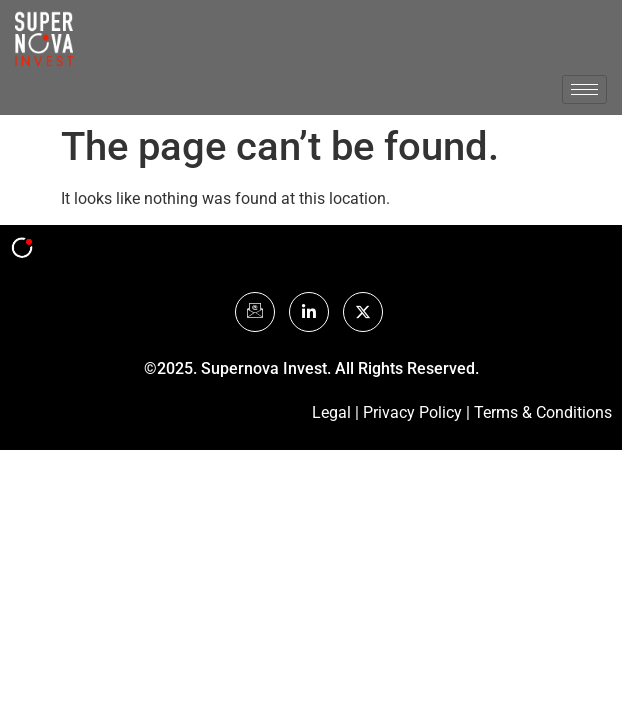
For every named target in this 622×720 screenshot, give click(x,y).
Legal (331, 412)
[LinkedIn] (309, 312)
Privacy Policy (412, 412)
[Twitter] (363, 312)
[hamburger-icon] (584, 89)
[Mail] (255, 312)
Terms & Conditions (543, 412)
